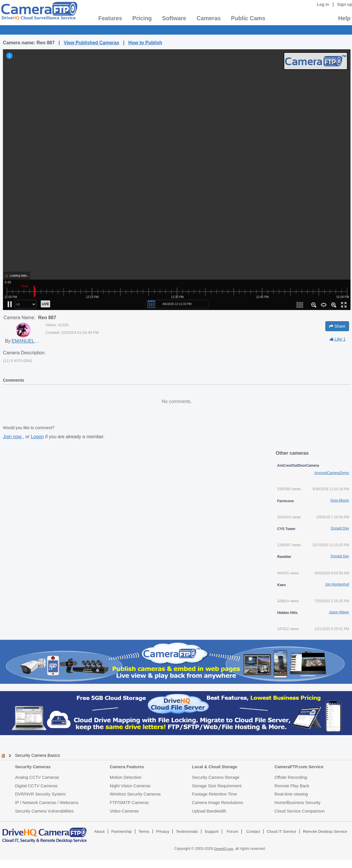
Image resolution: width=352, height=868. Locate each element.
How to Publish (145, 43)
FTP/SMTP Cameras (129, 803)
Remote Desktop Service (325, 831)
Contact (253, 831)
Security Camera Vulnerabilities (44, 811)
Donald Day (340, 528)
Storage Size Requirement (217, 786)
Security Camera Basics (38, 755)
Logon (37, 437)
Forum (232, 831)
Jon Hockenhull (337, 584)
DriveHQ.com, (224, 849)
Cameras (209, 18)
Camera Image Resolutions (218, 803)
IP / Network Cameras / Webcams (47, 803)
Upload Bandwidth (209, 811)
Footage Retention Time (215, 794)
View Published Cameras (91, 43)
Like (338, 339)
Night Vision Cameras (130, 786)
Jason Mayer (339, 612)
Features (110, 18)
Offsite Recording (291, 777)
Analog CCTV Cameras (37, 777)
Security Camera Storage (216, 777)
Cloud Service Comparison (300, 811)
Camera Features (127, 767)
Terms (144, 831)
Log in (323, 4)
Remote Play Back (292, 786)
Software (174, 18)
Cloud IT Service (281, 831)
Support (212, 831)
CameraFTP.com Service (299, 767)
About (99, 831)
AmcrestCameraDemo (332, 473)
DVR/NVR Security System (40, 794)
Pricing (142, 18)
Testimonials (187, 831)
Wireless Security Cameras (135, 794)
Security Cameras (33, 767)
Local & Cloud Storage (215, 767)
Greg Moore (340, 500)
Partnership (122, 831)
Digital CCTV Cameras (36, 786)
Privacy (163, 831)
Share (337, 326)
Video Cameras (124, 811)
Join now (13, 437)
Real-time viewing (291, 794)
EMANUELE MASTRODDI (26, 341)
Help (344, 18)
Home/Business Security (298, 803)
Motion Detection (126, 777)
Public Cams (248, 18)
